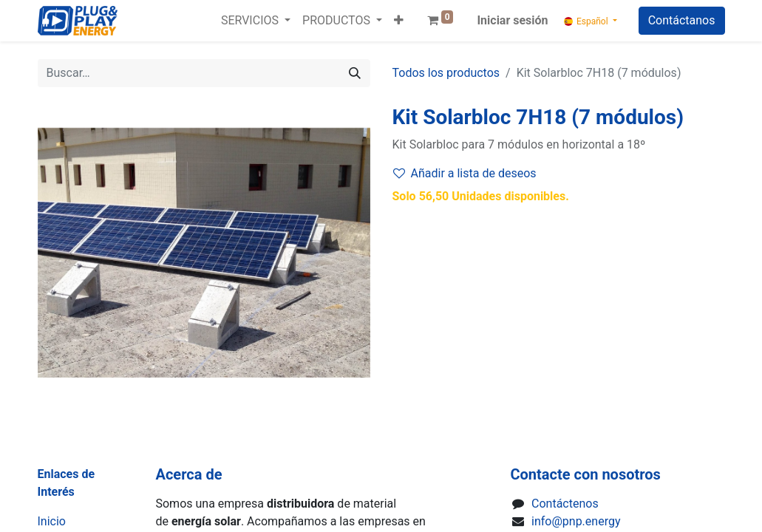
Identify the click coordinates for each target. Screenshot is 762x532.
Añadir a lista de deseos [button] (465, 173)
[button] (399, 21)
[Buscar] (355, 73)
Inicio (52, 521)
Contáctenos (565, 504)
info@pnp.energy (576, 521)
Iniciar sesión (512, 20)
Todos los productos (446, 73)
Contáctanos (682, 20)
